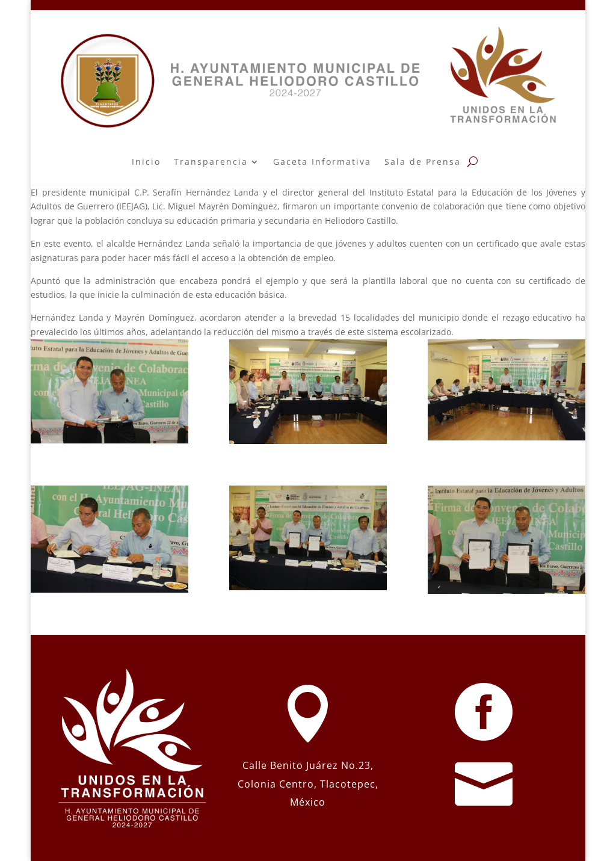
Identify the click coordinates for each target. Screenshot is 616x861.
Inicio (146, 162)
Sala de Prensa (423, 162)
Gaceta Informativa (322, 162)
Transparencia (211, 162)
